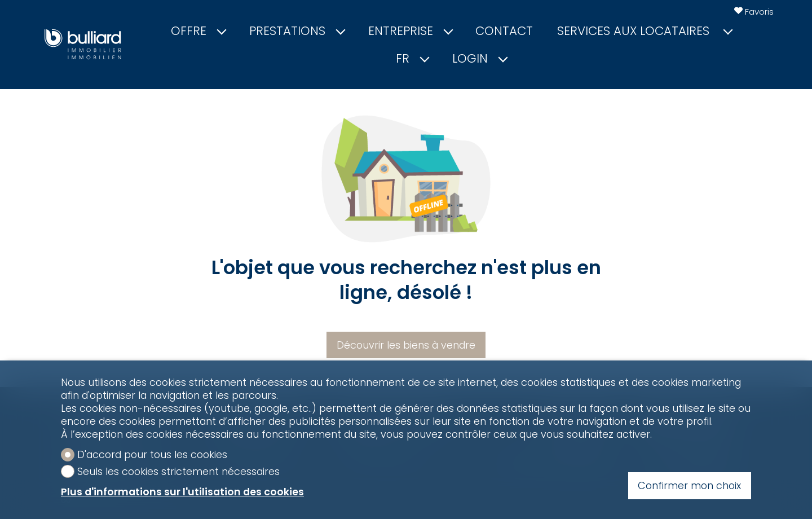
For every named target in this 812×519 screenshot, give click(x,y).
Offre (198, 31)
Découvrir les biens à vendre (406, 345)
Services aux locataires (644, 31)
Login (479, 59)
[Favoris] (754, 12)
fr (412, 59)
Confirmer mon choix (689, 485)
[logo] (83, 44)
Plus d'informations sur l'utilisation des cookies (182, 492)
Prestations (297, 31)
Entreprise (410, 31)
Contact (504, 31)
